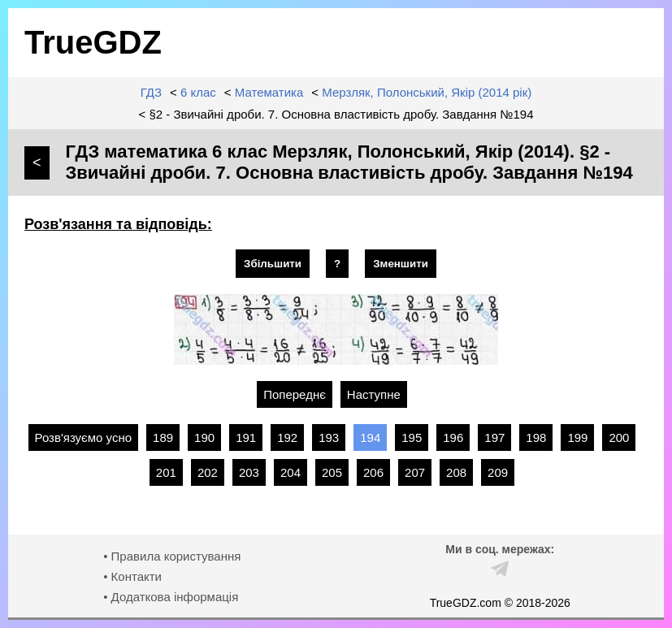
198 (536, 437)
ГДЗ (151, 92)
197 (494, 437)
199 (577, 437)
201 (166, 472)
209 (498, 472)
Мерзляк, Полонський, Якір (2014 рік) (427, 92)
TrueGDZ (93, 42)
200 (619, 437)
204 (290, 472)
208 (456, 472)
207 (415, 472)
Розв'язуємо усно (84, 437)
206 (373, 472)
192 (287, 437)
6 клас (198, 92)
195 (412, 437)
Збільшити (273, 264)
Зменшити (401, 264)
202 (208, 472)
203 (249, 472)
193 (329, 437)
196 (453, 437)
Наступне (374, 394)
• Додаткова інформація (171, 597)
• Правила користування (172, 556)
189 (163, 437)
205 (332, 472)
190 (204, 437)
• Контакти (132, 576)
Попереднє (295, 394)
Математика (269, 92)
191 (246, 437)
